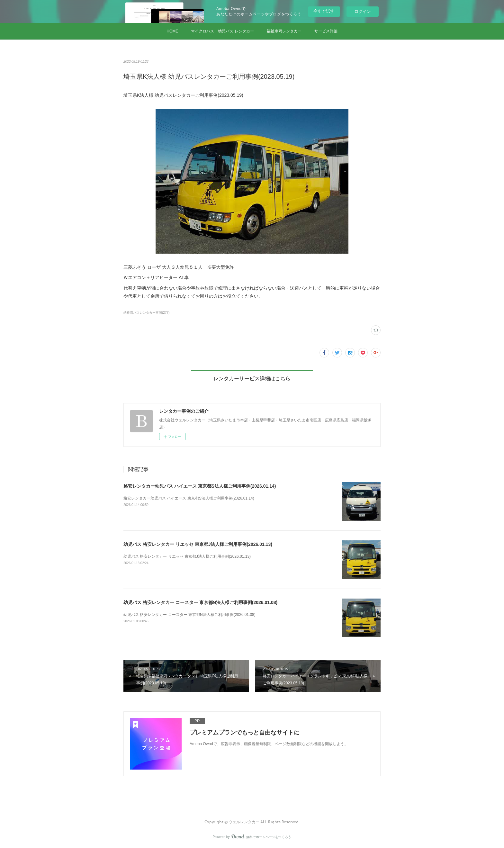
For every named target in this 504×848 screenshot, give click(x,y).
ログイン (363, 11)
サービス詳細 (326, 31)
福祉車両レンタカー (284, 31)
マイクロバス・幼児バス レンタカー (222, 31)
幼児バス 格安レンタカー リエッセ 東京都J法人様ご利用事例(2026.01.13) (198, 544)
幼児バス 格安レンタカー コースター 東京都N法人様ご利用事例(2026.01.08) (200, 602)
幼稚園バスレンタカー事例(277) (146, 313)
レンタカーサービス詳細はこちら (252, 378)
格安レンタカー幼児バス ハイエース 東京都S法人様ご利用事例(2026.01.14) (200, 486)
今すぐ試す (324, 11)
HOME (172, 31)
